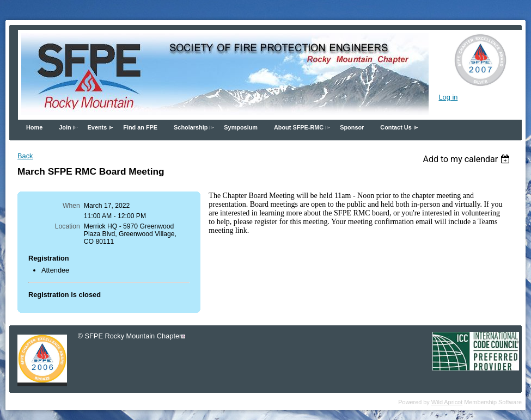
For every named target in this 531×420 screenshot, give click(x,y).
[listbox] (468, 159)
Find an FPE (140, 127)
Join (65, 127)
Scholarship (191, 127)
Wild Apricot (447, 402)
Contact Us (396, 127)
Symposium (241, 127)
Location (68, 226)
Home (34, 127)
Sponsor (352, 127)
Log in (448, 97)
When (71, 206)
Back (25, 156)
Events (97, 127)
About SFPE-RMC (299, 127)
